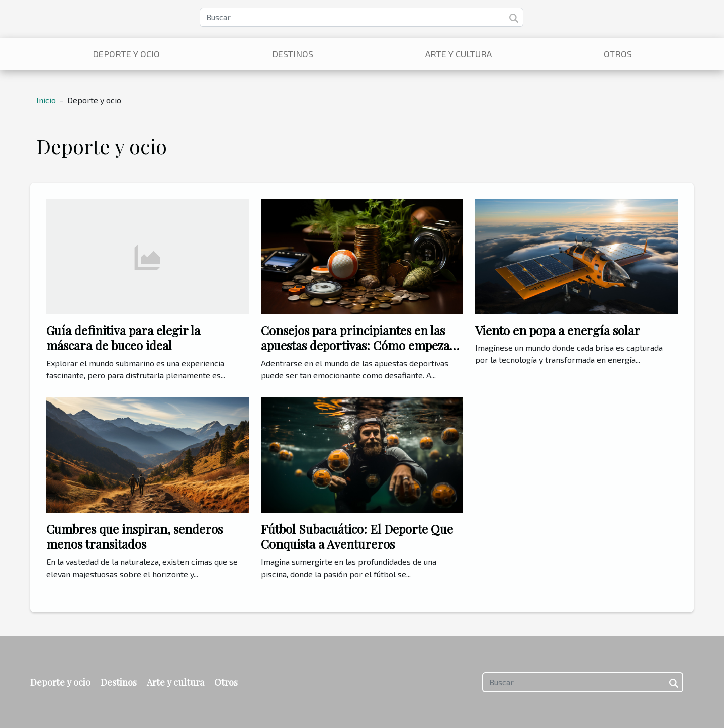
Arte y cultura (459, 54)
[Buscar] (361, 17)
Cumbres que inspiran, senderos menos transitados (134, 536)
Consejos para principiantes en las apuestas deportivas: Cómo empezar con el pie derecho (358, 345)
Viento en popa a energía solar (558, 330)
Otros (618, 54)
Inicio (46, 100)
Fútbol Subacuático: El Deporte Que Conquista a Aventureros (357, 536)
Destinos (293, 54)
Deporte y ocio (126, 54)
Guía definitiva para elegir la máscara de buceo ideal (123, 338)
